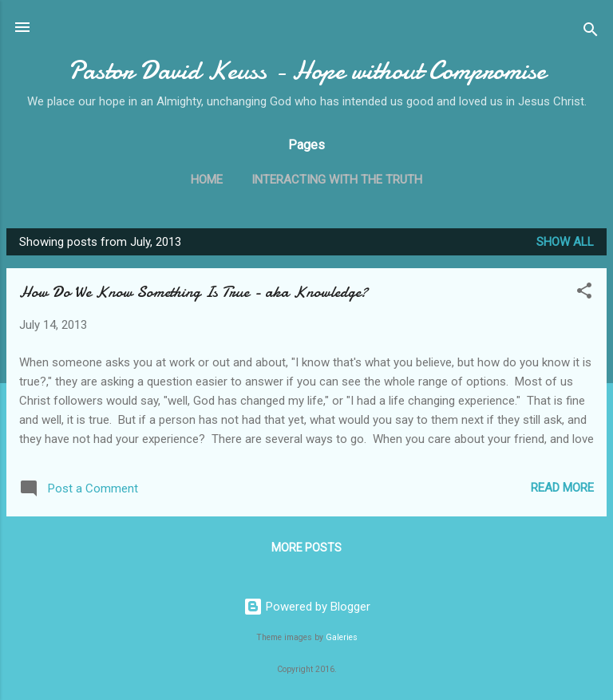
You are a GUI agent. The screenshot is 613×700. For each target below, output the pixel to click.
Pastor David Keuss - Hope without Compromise (307, 71)
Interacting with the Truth (337, 180)
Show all (565, 242)
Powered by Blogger (307, 607)
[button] (584, 293)
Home (207, 180)
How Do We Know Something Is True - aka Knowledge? (194, 292)
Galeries (342, 637)
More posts (306, 548)
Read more (562, 488)
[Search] (591, 32)
